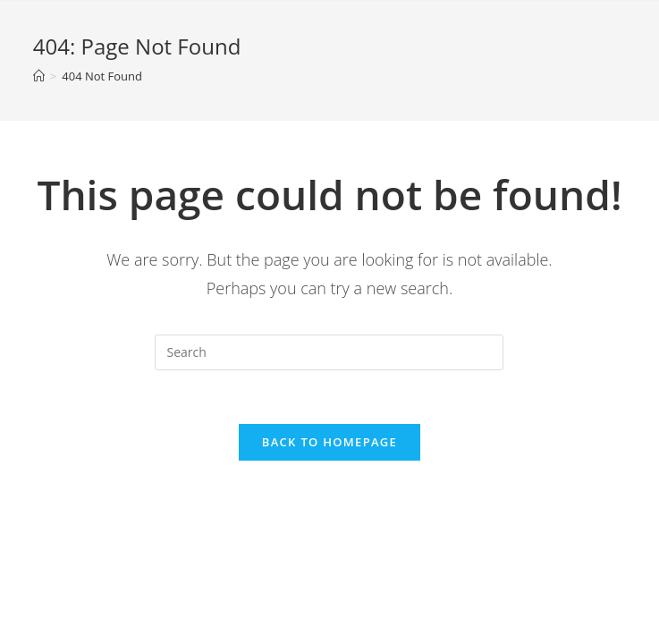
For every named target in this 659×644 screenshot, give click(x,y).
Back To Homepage (329, 442)
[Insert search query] (329, 352)
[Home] (39, 76)
